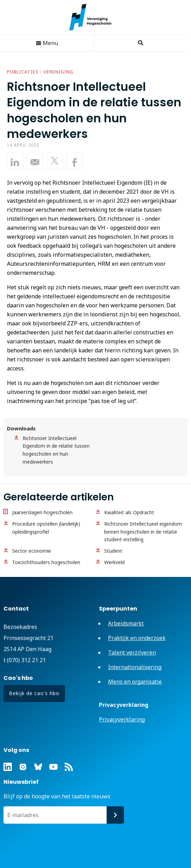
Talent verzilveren (132, 652)
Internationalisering (135, 667)
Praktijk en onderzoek (137, 638)
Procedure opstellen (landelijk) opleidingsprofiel (46, 528)
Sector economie (32, 551)
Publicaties (23, 72)
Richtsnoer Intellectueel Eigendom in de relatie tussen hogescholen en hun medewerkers (56, 450)
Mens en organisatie (135, 682)
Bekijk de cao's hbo (34, 693)
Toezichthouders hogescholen (46, 562)
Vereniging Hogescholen (94, 17)
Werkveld (114, 562)
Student (113, 551)
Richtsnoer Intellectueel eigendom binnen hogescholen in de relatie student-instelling (143, 532)
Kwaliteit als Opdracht (129, 512)
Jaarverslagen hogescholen (42, 512)
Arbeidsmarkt (126, 623)
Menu (47, 43)
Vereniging (58, 72)
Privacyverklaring (122, 719)
